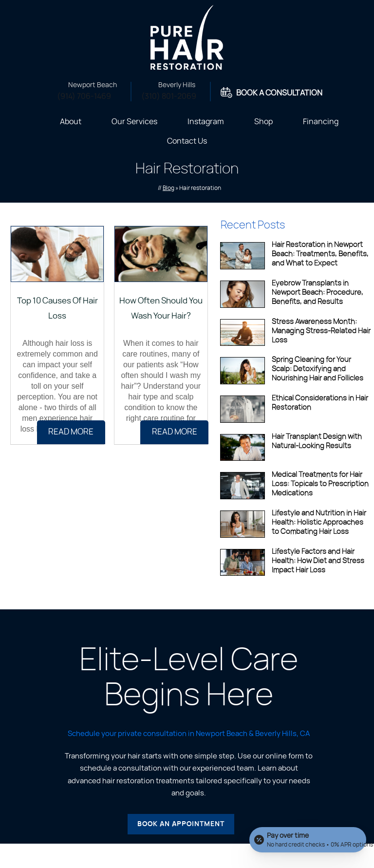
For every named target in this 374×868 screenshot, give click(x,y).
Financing (321, 122)
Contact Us (187, 141)
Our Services (134, 122)
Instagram (206, 122)
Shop (263, 122)
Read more (71, 432)
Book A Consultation (279, 93)
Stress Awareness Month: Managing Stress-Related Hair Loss (321, 331)
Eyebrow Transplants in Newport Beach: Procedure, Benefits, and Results (318, 292)
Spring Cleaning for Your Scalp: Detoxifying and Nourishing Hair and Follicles (318, 369)
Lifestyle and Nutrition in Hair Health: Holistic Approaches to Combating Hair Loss (319, 522)
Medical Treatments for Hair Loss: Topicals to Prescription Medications (320, 484)
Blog (168, 188)
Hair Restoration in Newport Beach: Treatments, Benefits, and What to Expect (320, 254)
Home (33, 121)
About (71, 122)
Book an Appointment (181, 824)
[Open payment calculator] (308, 840)
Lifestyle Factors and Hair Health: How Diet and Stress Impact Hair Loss (318, 561)
